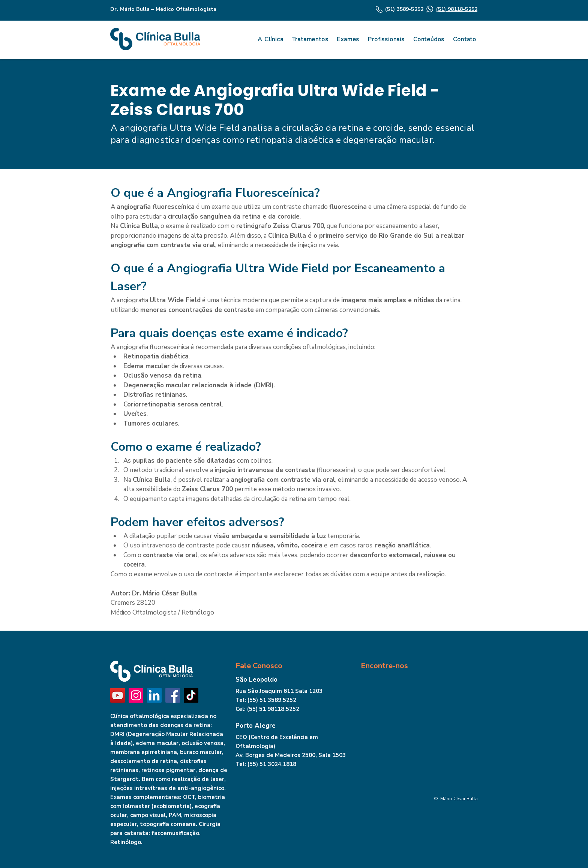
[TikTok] (191, 695)
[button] (427, 39)
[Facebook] (173, 695)
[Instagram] (136, 695)
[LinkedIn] (154, 695)
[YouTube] (118, 695)
